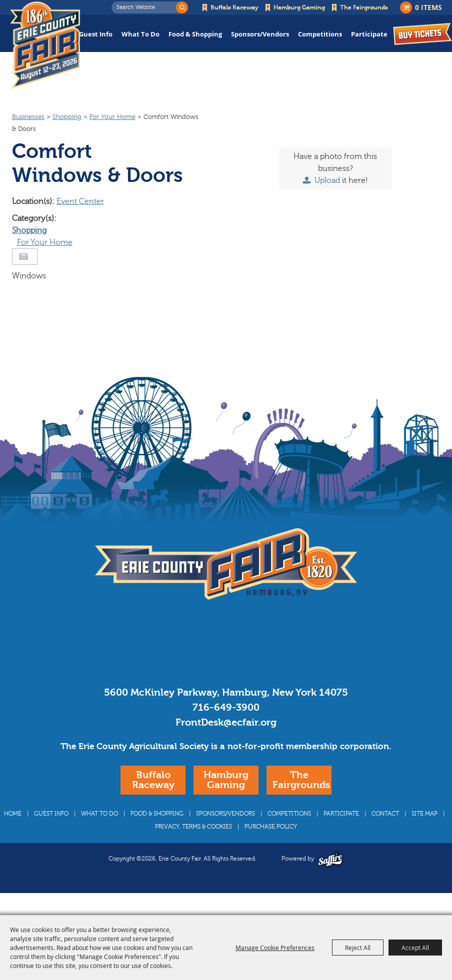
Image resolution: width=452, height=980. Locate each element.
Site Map (424, 833)
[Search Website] (146, 7)
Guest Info (96, 34)
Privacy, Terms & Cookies (193, 846)
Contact (385, 833)
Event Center (80, 220)
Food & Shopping (195, 34)
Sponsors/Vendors (260, 34)
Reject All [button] (358, 948)
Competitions (320, 34)
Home (13, 833)
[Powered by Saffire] (330, 878)
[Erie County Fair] (47, 45)
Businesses (28, 136)
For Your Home (112, 136)
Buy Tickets (422, 34)
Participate (369, 34)
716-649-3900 (226, 726)
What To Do (140, 34)
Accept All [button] (415, 948)
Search (182, 7)
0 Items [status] (428, 7)
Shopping (67, 136)
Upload (327, 199)
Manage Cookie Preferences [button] (275, 948)
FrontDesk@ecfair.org (226, 741)
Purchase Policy (271, 846)
